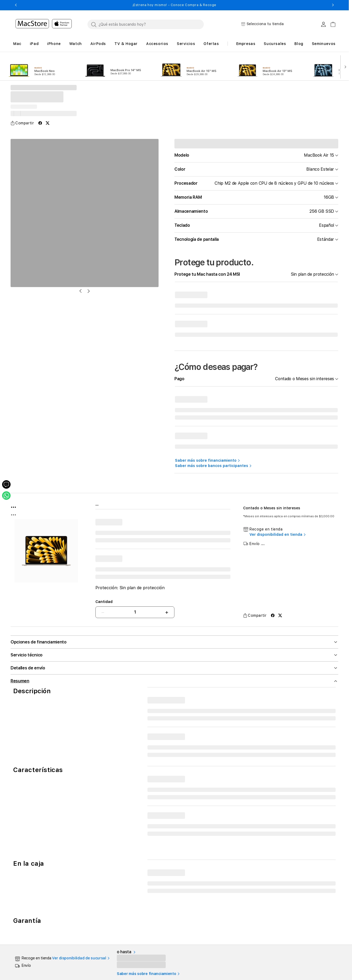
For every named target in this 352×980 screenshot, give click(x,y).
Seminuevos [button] (324, 44)
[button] (16, 5)
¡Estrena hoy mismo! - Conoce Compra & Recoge (175, 5)
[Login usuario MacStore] (323, 24)
